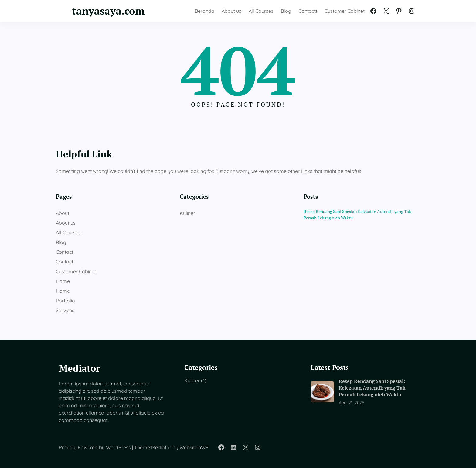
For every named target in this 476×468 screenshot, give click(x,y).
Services (65, 310)
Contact (65, 252)
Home (63, 281)
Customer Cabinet (76, 271)
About (63, 213)
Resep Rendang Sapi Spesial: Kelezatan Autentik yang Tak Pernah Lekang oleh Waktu (357, 215)
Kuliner (187, 213)
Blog (61, 242)
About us (66, 223)
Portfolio (65, 301)
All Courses (68, 232)
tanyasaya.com (108, 11)
